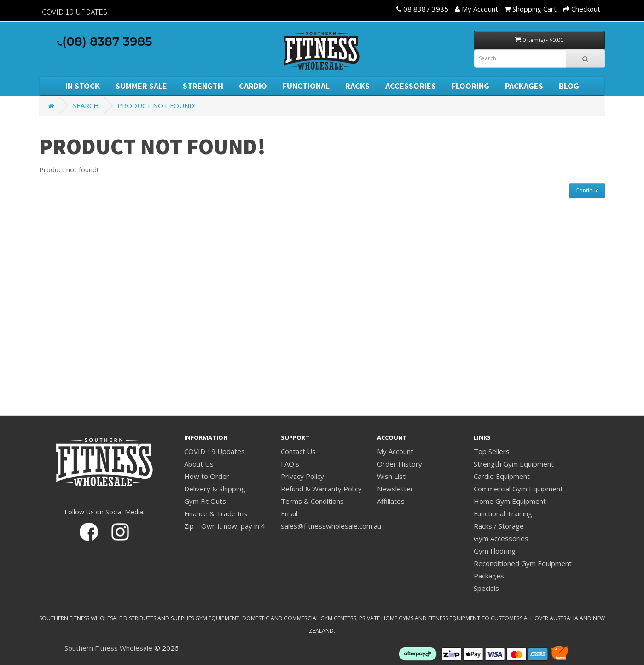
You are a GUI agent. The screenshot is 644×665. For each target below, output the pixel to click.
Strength (203, 86)
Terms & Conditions (312, 501)
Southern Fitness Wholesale (108, 648)
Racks (357, 86)
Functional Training (503, 513)
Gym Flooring (495, 551)
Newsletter (395, 489)
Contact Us (298, 451)
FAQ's (290, 464)
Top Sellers (492, 451)
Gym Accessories (501, 538)
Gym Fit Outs (205, 501)
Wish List (391, 476)
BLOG (569, 86)
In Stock (83, 86)
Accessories (411, 86)
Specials (486, 588)
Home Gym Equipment (510, 501)
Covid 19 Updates (75, 12)
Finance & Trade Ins (216, 513)
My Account (395, 451)
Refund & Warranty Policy (321, 489)
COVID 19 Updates (215, 451)
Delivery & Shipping (215, 489)
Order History (400, 464)
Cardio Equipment (502, 476)
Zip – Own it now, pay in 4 (225, 526)
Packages (524, 86)
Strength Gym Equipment (514, 464)
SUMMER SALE (141, 86)
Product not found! (157, 105)
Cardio (253, 86)
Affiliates (391, 501)
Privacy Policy (302, 476)
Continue (587, 190)
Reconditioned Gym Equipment (523, 563)
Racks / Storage (499, 526)
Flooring (470, 86)
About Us (199, 464)
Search (86, 105)
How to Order (207, 476)
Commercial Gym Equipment (518, 489)
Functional (306, 86)
